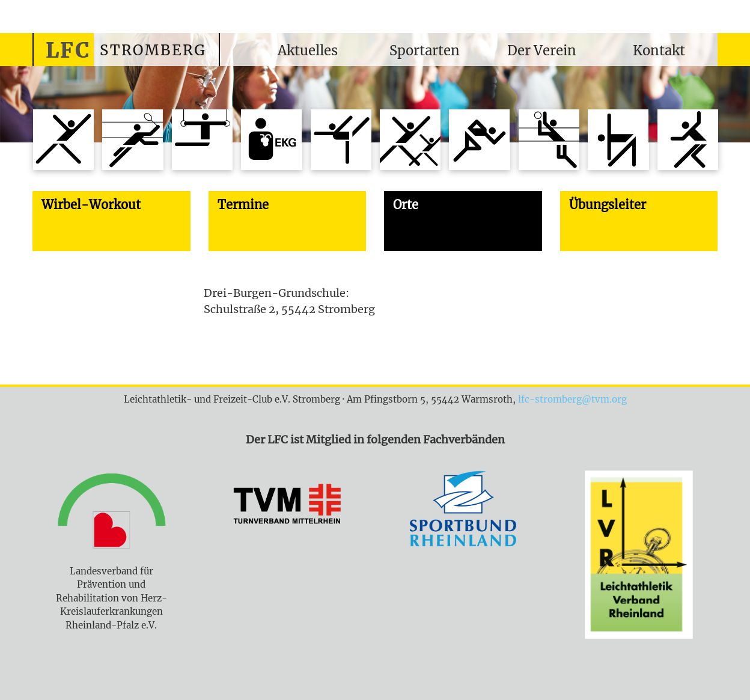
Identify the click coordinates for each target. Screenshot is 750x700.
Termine (243, 205)
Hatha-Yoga (688, 140)
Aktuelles (308, 50)
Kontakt (659, 50)
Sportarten (425, 50)
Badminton (133, 140)
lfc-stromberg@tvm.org (572, 399)
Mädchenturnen (341, 140)
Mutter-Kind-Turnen (410, 140)
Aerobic (63, 140)
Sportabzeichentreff (479, 140)
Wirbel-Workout (618, 140)
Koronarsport (271, 140)
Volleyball (549, 140)
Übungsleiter (608, 205)
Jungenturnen (202, 140)
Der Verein (542, 50)
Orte (406, 205)
